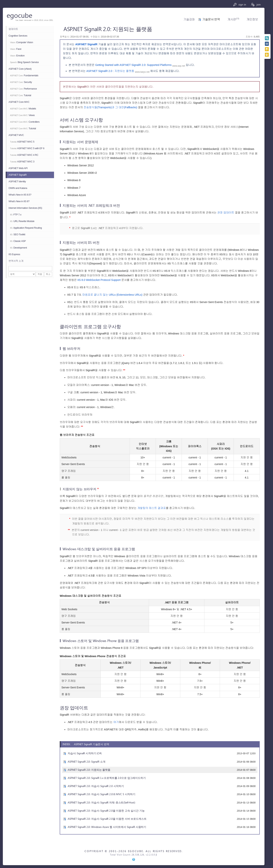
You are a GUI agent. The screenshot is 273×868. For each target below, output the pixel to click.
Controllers (25, 122)
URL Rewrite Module (22, 221)
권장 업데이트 (226, 213)
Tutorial (21, 95)
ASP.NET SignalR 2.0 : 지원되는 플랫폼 (110, 71)
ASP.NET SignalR (18, 175)
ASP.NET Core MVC (19, 102)
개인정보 (252, 19)
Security (21, 82)
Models (23, 109)
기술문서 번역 (211, 19)
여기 (116, 722)
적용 (40, 274)
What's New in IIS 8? (19, 201)
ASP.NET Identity (17, 181)
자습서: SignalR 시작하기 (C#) (85, 753)
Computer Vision (22, 42)
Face (16, 49)
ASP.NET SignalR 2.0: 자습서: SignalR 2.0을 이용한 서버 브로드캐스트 (107, 819)
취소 (48, 274)
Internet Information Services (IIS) (25, 208)
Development (18, 248)
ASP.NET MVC (16, 135)
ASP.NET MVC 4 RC (24, 155)
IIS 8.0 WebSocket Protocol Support (99, 280)
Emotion (17, 56)
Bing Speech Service (24, 62)
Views (22, 115)
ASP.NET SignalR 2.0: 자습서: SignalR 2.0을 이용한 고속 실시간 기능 (106, 811)
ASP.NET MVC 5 (22, 142)
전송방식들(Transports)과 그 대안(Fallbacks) (110, 107)
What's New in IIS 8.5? (20, 195)
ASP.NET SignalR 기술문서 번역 (92, 744)
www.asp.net (179, 66)
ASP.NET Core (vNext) (20, 69)
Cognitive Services (18, 36)
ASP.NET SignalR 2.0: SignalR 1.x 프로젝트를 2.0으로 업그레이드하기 (107, 778)
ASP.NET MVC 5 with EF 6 (27, 148)
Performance (23, 89)
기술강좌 (189, 19)
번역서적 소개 (16, 261)
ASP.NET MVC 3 (22, 162)
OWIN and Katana (18, 188)
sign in (240, 4)
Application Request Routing (26, 228)
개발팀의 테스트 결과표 (151, 508)
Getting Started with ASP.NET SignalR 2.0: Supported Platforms (134, 65)
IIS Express (14, 254)
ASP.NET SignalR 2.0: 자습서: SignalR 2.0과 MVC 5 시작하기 (102, 794)
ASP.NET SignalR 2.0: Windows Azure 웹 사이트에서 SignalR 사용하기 (107, 827)
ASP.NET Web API (18, 168)
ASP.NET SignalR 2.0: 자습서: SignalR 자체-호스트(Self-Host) (101, 802)
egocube (19, 15)
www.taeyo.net (142, 72)
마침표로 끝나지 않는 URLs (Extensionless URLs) (112, 295)
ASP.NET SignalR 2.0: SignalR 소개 (87, 762)
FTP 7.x (16, 215)
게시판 (233, 19)
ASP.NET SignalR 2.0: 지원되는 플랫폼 (89, 770)
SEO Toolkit (18, 234)
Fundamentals (24, 75)
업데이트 (13, 29)
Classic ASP (18, 241)
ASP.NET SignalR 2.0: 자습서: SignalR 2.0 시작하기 (96, 786)
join (256, 4)
